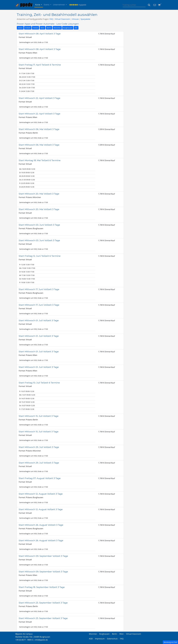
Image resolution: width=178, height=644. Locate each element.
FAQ (51, 19)
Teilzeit (36, 28)
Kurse (38, 5)
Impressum (100, 639)
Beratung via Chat (170, 642)
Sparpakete (85, 19)
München (57, 28)
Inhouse (75, 19)
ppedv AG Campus (24, 634)
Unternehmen (59, 5)
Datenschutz (112, 639)
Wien (43, 28)
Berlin (49, 28)
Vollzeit (28, 28)
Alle (76, 28)
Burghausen (68, 28)
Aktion (20, 28)
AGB (91, 639)
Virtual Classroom (62, 19)
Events (47, 5)
